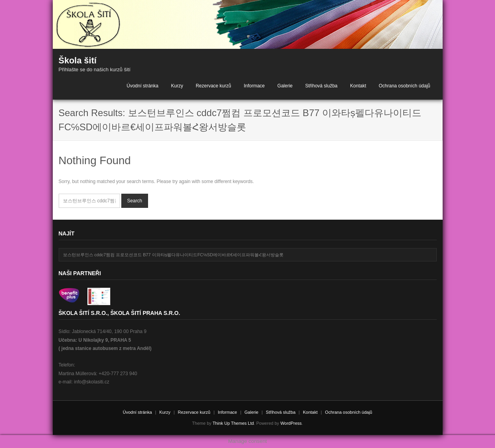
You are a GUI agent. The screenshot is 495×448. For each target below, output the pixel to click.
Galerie (285, 86)
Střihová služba (321, 86)
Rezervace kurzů (213, 86)
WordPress (291, 423)
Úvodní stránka (142, 86)
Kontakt (358, 86)
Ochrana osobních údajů (405, 86)
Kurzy (177, 86)
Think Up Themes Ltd (233, 423)
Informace (254, 86)
